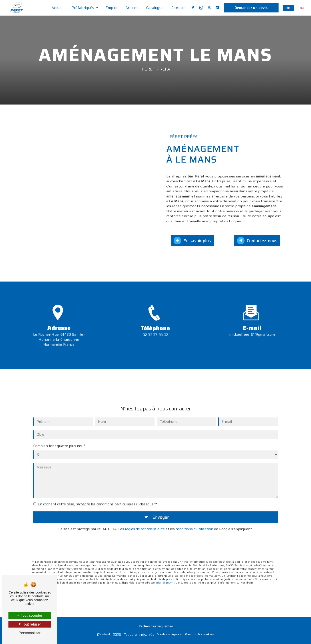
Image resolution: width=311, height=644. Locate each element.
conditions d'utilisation (194, 523)
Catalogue (155, 8)
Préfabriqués (83, 8)
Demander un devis (251, 8)
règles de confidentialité (145, 523)
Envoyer (161, 511)
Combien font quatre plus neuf (59, 439)
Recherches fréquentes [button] (156, 626)
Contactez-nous (257, 241)
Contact (178, 8)
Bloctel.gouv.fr (165, 576)
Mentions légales (169, 635)
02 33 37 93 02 (155, 341)
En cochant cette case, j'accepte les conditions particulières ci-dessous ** (98, 498)
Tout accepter (29, 615)
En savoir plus (192, 241)
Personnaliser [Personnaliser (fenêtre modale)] (30, 633)
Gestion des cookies (199, 635)
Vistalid (105, 635)
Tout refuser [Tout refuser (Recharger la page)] (30, 624)
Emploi (111, 8)
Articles (132, 8)
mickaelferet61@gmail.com (252, 328)
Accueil (58, 8)
